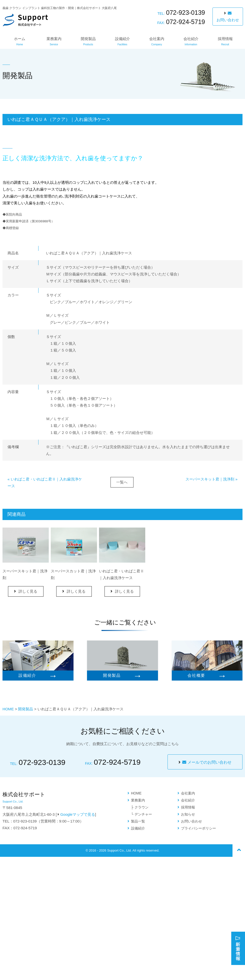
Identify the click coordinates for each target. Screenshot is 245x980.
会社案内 (157, 41)
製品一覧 (138, 821)
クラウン (141, 807)
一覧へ (122, 482)
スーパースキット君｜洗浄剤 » (211, 479)
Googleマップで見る (78, 814)
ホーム (20, 41)
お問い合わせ (228, 17)
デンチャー (143, 814)
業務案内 (54, 41)
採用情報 (225, 41)
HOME (8, 709)
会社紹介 (191, 41)
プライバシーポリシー (198, 828)
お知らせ (188, 814)
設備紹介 (122, 41)
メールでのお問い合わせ (207, 762)
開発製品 (88, 41)
